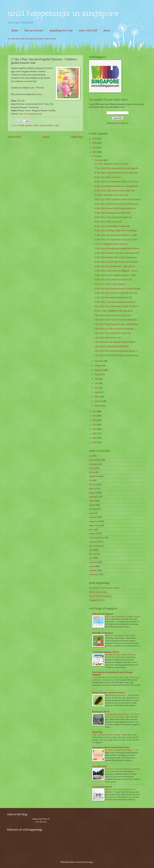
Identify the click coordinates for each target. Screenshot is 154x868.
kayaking (93, 509)
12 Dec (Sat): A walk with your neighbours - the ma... (116, 271)
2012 (95, 420)
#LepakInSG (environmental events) (104, 588)
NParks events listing (98, 592)
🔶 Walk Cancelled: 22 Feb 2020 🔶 (120, 750)
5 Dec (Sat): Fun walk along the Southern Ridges (115, 342)
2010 (95, 429)
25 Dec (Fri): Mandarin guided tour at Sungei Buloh (116, 186)
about (107, 30)
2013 (95, 416)
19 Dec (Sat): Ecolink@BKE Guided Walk (112, 226)
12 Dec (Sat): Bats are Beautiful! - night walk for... (115, 266)
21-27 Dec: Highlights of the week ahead (111, 164)
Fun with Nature (100, 766)
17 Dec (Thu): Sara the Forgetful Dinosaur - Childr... (116, 235)
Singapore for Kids (97, 600)
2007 (95, 442)
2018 (95, 143)
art (90, 456)
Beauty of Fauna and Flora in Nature (109, 693)
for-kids (21, 125)
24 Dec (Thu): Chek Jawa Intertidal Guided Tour (114, 191)
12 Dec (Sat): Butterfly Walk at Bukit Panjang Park (115, 257)
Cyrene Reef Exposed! (102, 787)
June (97, 383)
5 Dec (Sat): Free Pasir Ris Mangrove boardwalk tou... (117, 355)
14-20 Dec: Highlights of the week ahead (111, 195)
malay (92, 513)
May (97, 388)
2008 (95, 438)
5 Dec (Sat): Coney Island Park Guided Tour (113, 333)
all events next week (34, 39)
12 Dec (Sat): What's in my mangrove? (110, 284)
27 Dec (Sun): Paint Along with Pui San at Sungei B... (117, 168)
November (99, 361)
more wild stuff (88, 30)
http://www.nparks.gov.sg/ (31, 114)
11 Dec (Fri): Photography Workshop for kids (113, 297)
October (98, 366)
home (15, 30)
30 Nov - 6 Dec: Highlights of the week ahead (113, 311)
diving (92, 472)
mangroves (94, 521)
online (39, 94)
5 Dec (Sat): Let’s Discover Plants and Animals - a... (116, 329)
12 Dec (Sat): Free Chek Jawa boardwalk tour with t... (117, 293)
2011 (95, 425)
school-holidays (47, 125)
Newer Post (15, 137)
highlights (93, 497)
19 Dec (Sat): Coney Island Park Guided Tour (113, 217)
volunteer (93, 562)
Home (46, 137)
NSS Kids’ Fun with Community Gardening (123, 769)
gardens (28, 125)
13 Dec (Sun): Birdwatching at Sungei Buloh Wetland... (117, 248)
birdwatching (95, 460)
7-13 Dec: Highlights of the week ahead (111, 244)
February (99, 401)
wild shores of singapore (103, 614)
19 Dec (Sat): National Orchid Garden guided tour (115, 208)
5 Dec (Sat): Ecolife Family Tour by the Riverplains (116, 320)
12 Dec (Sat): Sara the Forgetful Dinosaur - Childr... (116, 275)
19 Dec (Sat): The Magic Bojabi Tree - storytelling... (116, 231)
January (98, 406)
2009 (95, 434)
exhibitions (94, 476)
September (99, 370)
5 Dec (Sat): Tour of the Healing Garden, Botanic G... (116, 351)
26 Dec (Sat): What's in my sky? (108, 177)
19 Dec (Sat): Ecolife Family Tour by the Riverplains (116, 204)
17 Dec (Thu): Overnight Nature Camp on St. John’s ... (117, 240)
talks (91, 550)
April (97, 392)
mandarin (93, 517)
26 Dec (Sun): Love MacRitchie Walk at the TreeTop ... (117, 182)
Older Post (77, 137)
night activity (95, 525)
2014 (95, 411)
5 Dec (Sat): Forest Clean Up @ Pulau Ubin (112, 315)
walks (57, 125)
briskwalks (94, 464)
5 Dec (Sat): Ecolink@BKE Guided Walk (111, 346)
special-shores (95, 546)
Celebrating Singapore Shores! (106, 652)
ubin (91, 558)
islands (92, 505)
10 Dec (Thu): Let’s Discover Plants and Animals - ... (116, 302)
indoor (92, 501)
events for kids (50, 39)
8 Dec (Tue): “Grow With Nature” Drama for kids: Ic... (117, 306)
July (97, 379)
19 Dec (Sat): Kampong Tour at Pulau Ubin (112, 213)
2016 (95, 152)
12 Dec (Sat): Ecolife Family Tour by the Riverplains (116, 262)
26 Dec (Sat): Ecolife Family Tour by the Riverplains (116, 173)
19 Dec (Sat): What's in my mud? (108, 222)
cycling (92, 468)
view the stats (41, 822)
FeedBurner (123, 123)
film (91, 480)
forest (91, 489)
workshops (94, 574)
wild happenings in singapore (63, 13)
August (98, 374)
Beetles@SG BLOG (101, 712)
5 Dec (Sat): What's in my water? (108, 338)
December (99, 160)
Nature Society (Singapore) (100, 596)
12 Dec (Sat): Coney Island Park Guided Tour (113, 280)
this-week (93, 554)
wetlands (93, 570)
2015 (95, 156)
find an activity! (34, 30)
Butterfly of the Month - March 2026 (120, 635)
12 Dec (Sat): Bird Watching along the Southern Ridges (117, 289)
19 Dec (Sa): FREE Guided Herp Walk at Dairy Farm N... (118, 199)
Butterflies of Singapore (103, 633)
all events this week (16, 39)
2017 (95, 147)
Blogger (90, 862)
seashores (93, 542)
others (92, 530)
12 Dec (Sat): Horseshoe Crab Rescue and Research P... (117, 253)
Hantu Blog (97, 732)
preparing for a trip (61, 30)
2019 (95, 139)
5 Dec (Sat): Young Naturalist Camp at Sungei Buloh (116, 324)
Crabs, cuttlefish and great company (107, 735)
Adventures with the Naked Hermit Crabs (111, 747)
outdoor (36, 125)
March (98, 397)
